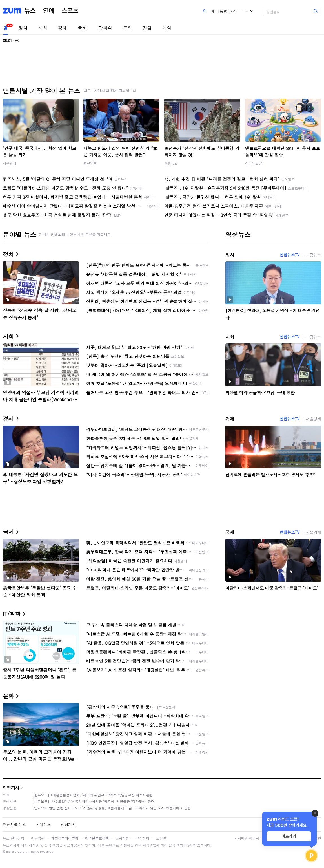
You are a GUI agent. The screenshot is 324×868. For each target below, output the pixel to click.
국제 (82, 28)
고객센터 (143, 838)
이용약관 (38, 838)
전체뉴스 (43, 824)
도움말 (161, 838)
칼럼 (147, 28)
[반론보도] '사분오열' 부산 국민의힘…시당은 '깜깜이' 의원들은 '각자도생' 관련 (93, 801)
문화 (127, 28)
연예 (49, 11)
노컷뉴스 (314, 255)
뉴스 (30, 11)
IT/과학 (105, 28)
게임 (167, 28)
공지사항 (122, 838)
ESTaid (11, 852)
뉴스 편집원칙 (14, 838)
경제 (63, 28)
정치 (23, 28)
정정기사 (11, 787)
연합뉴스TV (289, 255)
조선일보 (90, 163)
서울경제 (10, 163)
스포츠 (70, 11)
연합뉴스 (171, 163)
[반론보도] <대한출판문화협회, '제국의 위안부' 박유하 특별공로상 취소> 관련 (93, 795)
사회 (43, 28)
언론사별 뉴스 (14, 824)
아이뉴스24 (254, 163)
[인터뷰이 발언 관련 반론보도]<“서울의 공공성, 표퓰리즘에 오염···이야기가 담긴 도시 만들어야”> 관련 (112, 808)
